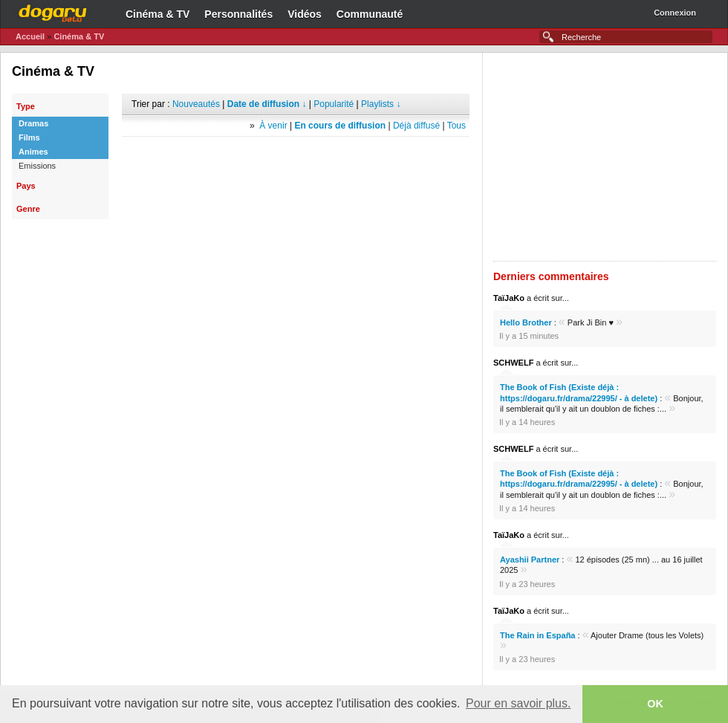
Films (29, 137)
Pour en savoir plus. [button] (518, 703)
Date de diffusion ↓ (267, 104)
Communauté (370, 14)
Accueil (30, 36)
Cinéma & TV (157, 14)
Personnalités (238, 14)
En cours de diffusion (340, 126)
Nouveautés (196, 104)
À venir (273, 126)
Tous (456, 126)
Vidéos (305, 14)
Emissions (37, 166)
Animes (33, 152)
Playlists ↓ (381, 104)
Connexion (675, 13)
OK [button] (655, 704)
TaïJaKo (509, 298)
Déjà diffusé (416, 126)
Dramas (33, 123)
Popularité (334, 104)
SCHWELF (513, 363)
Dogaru (53, 11)
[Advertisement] (296, 159)
